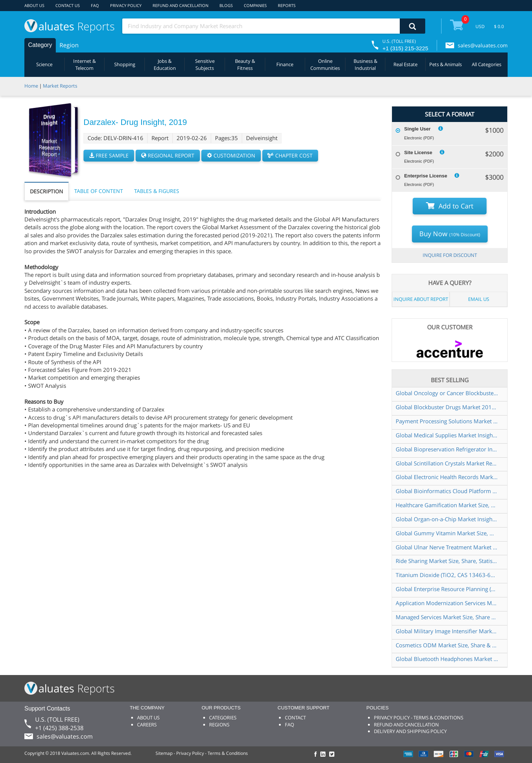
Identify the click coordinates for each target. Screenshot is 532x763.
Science (44, 64)
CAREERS (147, 725)
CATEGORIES (223, 718)
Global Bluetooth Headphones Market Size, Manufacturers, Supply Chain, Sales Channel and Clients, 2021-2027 (447, 659)
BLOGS (226, 5)
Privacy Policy (190, 753)
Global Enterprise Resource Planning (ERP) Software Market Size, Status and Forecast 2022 (447, 589)
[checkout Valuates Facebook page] (317, 755)
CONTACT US (68, 5)
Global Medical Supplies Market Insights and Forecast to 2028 (447, 435)
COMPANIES (255, 5)
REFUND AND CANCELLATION (180, 5)
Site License (418, 152)
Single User (417, 129)
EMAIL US (479, 299)
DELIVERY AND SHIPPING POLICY (410, 731)
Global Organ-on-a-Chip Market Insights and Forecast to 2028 (447, 519)
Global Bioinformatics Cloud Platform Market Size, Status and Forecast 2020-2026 (447, 491)
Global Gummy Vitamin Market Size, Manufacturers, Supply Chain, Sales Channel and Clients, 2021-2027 (447, 533)
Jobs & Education (165, 65)
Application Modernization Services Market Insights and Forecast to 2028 (447, 603)
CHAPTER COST (290, 155)
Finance (285, 64)
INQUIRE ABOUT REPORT (421, 299)
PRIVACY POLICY (126, 5)
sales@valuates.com (483, 45)
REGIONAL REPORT (168, 155)
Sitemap (164, 753)
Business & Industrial (365, 65)
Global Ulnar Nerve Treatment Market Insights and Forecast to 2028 (447, 547)
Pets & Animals (446, 64)
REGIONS (219, 725)
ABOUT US (34, 5)
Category (40, 45)
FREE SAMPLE (109, 155)
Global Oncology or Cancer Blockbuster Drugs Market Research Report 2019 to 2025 (447, 393)
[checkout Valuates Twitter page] (333, 755)
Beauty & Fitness (245, 65)
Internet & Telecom (84, 65)
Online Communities (325, 65)
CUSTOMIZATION (231, 155)
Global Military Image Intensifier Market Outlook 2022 (447, 631)
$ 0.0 (499, 26)
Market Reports (60, 86)
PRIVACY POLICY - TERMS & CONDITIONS (419, 718)
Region (69, 45)
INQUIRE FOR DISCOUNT (450, 255)
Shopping (125, 64)
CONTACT (295, 718)
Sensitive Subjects (205, 65)
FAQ (95, 5)
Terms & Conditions (228, 753)
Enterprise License (426, 176)
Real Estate (405, 64)
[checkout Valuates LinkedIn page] (325, 755)
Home (31, 86)
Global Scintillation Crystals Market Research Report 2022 (447, 463)
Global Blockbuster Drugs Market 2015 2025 (447, 407)
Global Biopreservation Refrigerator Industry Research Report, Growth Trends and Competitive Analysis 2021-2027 (447, 449)
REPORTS (287, 5)
